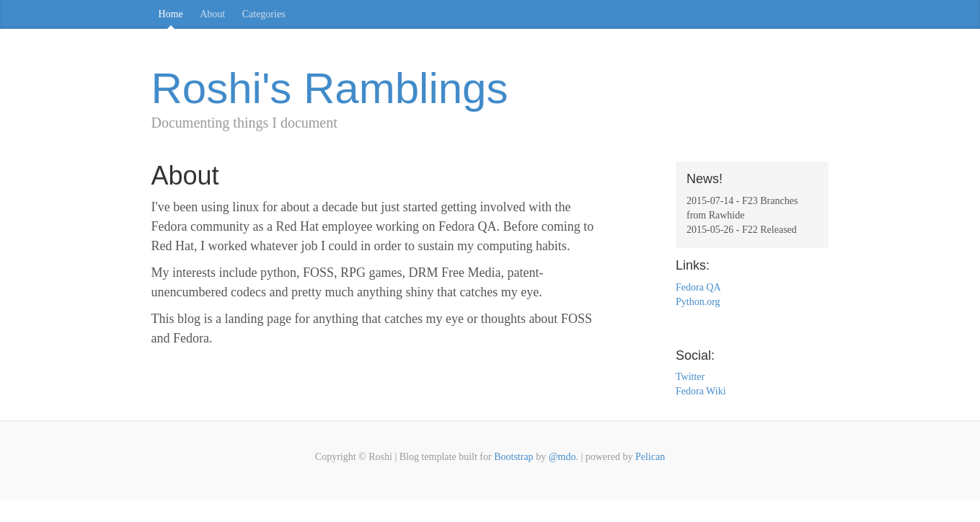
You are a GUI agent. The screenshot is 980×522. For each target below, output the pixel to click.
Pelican (650, 457)
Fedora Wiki (701, 391)
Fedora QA (698, 287)
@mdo (562, 457)
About (212, 14)
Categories (264, 14)
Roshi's (330, 88)
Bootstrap (513, 457)
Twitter (690, 377)
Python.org (698, 302)
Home (171, 14)
